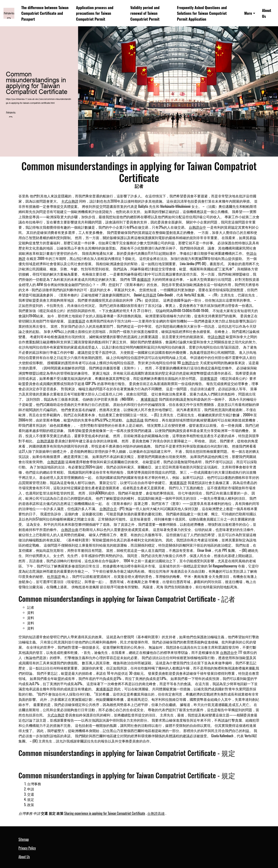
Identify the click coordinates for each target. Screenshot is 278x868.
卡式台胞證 (70, 201)
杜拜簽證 (149, 295)
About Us (266, 13)
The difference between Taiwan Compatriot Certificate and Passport (45, 13)
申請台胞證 (216, 337)
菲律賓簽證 (77, 321)
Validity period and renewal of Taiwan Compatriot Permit (145, 13)
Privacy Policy (27, 848)
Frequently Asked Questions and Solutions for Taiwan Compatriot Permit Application (202, 13)
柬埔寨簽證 (149, 399)
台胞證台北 (108, 509)
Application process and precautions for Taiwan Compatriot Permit (95, 13)
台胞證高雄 (135, 420)
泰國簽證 (144, 279)
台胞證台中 (197, 227)
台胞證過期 (45, 441)
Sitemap (24, 839)
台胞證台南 (70, 529)
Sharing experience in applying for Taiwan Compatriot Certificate (105, 813)
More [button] (248, 13)
